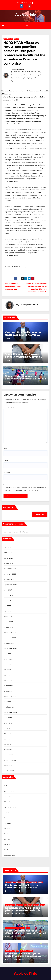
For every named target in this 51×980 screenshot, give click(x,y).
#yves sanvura (17, 81)
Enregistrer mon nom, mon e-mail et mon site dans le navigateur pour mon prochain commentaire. (25, 489)
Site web (7, 472)
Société (17, 39)
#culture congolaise (19, 75)
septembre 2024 (10, 648)
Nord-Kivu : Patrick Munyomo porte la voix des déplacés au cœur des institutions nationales (24, 956)
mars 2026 (8, 553)
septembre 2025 (10, 585)
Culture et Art (8, 39)
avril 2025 (8, 611)
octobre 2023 (9, 707)
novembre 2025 (10, 574)
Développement (10, 791)
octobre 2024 (9, 643)
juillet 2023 (8, 723)
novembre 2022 (10, 766)
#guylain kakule (17, 78)
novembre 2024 (10, 638)
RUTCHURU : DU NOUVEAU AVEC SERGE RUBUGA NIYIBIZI (13, 286)
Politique (7, 823)
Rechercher (9, 507)
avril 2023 (8, 739)
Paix (5, 818)
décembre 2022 (10, 760)
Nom (6, 448)
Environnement (10, 807)
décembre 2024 (10, 633)
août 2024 (8, 654)
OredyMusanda (19, 69)
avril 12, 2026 (12, 937)
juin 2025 (7, 601)
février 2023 (8, 750)
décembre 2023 (10, 696)
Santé (6, 834)
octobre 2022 (9, 771)
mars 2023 (8, 744)
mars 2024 (8, 680)
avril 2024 (8, 675)
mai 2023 (7, 734)
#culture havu (33, 75)
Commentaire (10, 407)
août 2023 (8, 718)
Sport (6, 850)
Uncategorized (9, 855)
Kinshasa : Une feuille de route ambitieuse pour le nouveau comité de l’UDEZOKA (23, 335)
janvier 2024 (8, 691)
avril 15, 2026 (12, 891)
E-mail (7, 460)
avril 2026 (8, 547)
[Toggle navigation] (27, 25)
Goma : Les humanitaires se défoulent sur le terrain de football (25, 377)
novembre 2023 (10, 702)
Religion (7, 828)
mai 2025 (7, 606)
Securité (7, 839)
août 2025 (8, 590)
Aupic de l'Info (26, 15)
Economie (8, 797)
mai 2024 (7, 670)
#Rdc (36, 78)
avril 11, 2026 (12, 959)
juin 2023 (7, 728)
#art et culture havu (32, 72)
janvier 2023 (8, 755)
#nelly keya (29, 78)
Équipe (8, 338)
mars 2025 (8, 617)
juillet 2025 (8, 595)
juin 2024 (7, 664)
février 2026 (8, 558)
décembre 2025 (10, 569)
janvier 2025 (8, 627)
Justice (7, 813)
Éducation (8, 802)
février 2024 (8, 686)
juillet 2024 (8, 659)
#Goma (42, 75)
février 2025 (8, 622)
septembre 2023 (10, 712)
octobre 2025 (9, 579)
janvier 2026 (8, 563)
